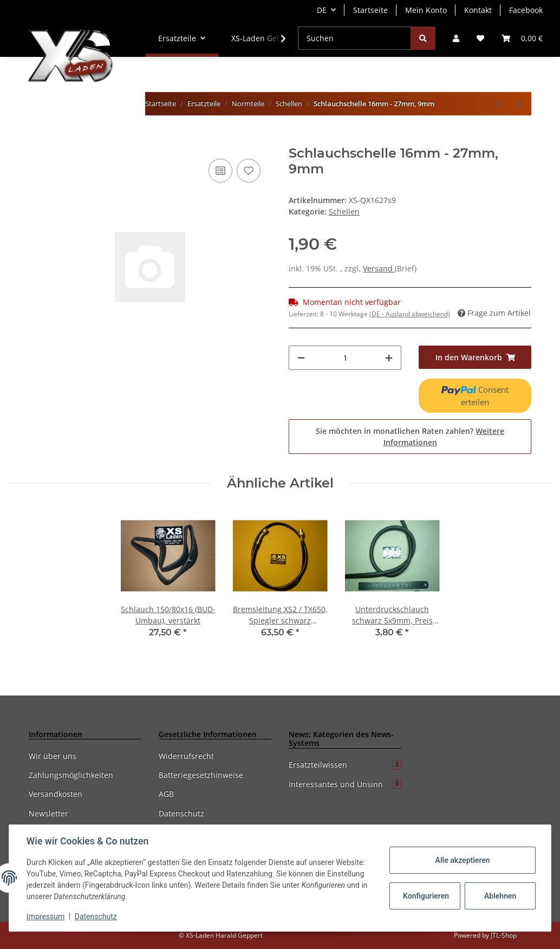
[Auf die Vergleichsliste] (220, 171)
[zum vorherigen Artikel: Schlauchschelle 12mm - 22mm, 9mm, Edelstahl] (498, 104)
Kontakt (478, 10)
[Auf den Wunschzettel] (249, 171)
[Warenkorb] (522, 38)
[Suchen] (354, 38)
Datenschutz (181, 813)
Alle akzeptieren (462, 860)
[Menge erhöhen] (389, 358)
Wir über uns (53, 756)
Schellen (344, 212)
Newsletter (48, 813)
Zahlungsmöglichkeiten (71, 775)
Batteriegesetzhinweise (201, 775)
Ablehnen (500, 896)
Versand (379, 268)
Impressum (45, 916)
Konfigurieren (426, 896)
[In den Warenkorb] (37, 140)
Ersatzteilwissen (345, 765)
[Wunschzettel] (480, 38)
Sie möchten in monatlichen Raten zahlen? (410, 437)
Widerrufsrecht (186, 756)
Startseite (370, 10)
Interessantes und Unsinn (345, 784)
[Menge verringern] (301, 358)
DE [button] (322, 10)
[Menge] (345, 358)
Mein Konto (426, 10)
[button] (456, 38)
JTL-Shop (504, 935)
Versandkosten (56, 794)
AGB (166, 794)
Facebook (526, 10)
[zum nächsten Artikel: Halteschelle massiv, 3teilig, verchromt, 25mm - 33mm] (520, 104)
